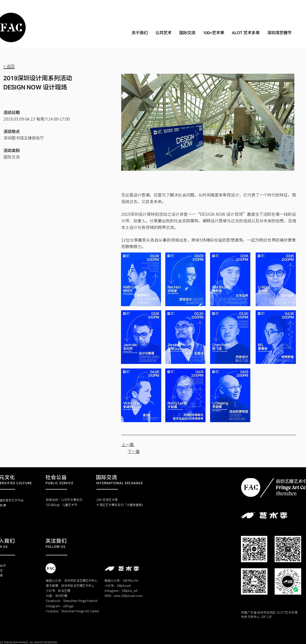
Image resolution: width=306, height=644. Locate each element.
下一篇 (134, 451)
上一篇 (128, 444)
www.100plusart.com (128, 596)
